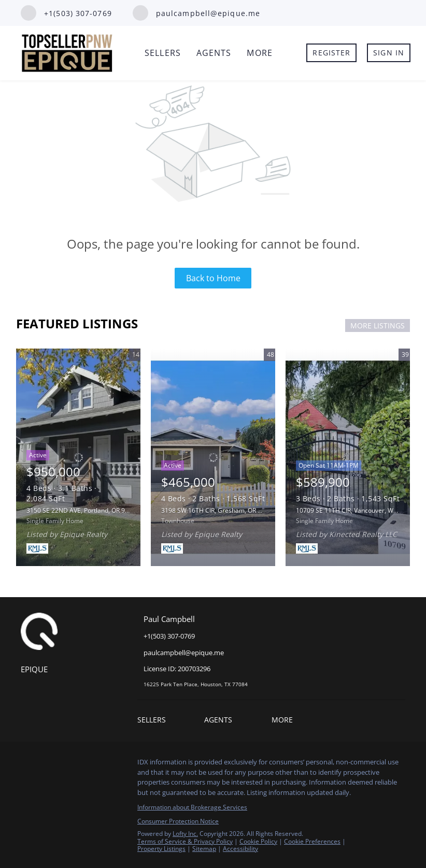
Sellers (163, 53)
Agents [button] (214, 53)
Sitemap (204, 849)
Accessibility (240, 849)
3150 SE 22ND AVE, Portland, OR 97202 (83, 510)
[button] (154, 721)
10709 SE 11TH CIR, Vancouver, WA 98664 (357, 510)
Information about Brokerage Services (192, 807)
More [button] (259, 53)
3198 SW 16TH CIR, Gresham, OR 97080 (218, 510)
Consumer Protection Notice (178, 821)
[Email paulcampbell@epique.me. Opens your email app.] (196, 13)
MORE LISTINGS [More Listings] (378, 325)
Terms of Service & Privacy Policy (185, 841)
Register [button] (331, 53)
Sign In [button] (389, 53)
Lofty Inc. (185, 834)
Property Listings (161, 849)
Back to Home (213, 278)
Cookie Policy (258, 841)
